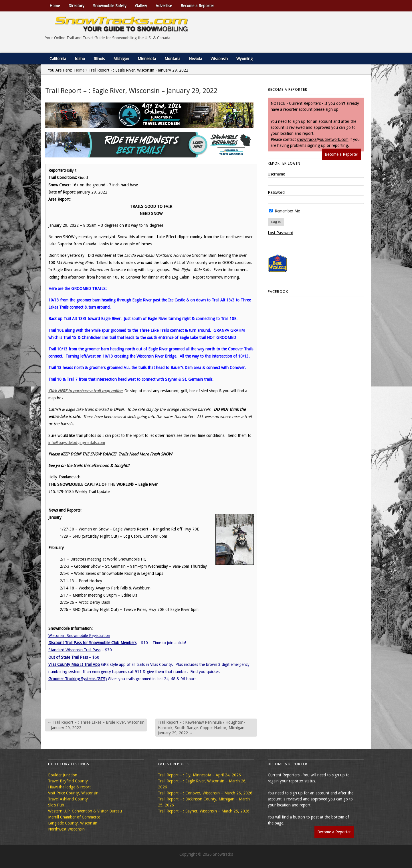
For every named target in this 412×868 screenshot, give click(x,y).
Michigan (121, 59)
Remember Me (284, 211)
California (58, 59)
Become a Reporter (197, 6)
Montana (172, 59)
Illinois (99, 59)
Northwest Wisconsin (66, 829)
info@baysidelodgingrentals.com (77, 443)
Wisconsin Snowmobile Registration (79, 636)
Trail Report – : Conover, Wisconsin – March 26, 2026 (205, 793)
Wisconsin (219, 59)
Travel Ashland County (68, 799)
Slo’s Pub (56, 805)
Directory (76, 6)
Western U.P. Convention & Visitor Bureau (85, 811)
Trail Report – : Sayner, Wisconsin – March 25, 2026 (204, 811)
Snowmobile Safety (110, 6)
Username (276, 174)
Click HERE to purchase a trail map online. (86, 391)
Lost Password (281, 233)
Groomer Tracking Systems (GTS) (78, 679)
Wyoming (244, 59)
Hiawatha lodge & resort (69, 787)
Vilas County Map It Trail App (74, 664)
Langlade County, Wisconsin (73, 823)
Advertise (164, 6)
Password (276, 192)
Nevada (195, 59)
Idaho (80, 59)
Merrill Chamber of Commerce (74, 817)
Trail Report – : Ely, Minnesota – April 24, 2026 (199, 775)
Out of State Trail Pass (68, 657)
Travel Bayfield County (68, 781)
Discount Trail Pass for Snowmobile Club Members (92, 643)
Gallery (141, 6)
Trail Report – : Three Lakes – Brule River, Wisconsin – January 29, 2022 (96, 725)
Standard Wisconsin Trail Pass (74, 650)
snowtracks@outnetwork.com (323, 139)
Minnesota (147, 59)
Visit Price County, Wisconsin (73, 793)
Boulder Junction (63, 775)
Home (55, 6)
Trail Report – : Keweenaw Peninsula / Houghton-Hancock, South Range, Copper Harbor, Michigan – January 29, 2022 (203, 727)
